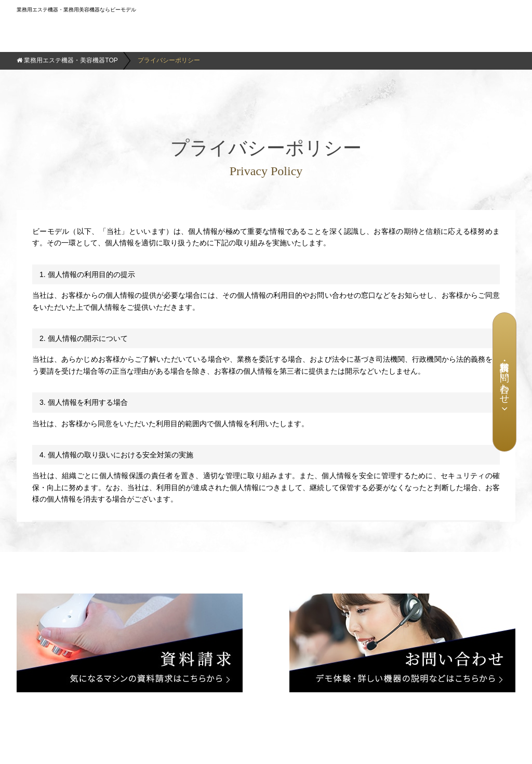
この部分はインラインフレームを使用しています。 (266, 366)
